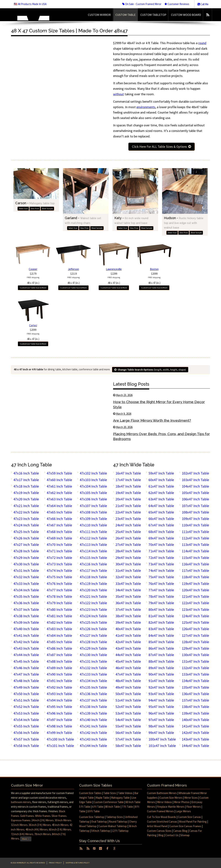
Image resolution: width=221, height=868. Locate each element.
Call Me (203, 4)
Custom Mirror (99, 15)
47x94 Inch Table (59, 700)
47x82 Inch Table (59, 622)
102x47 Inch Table (195, 473)
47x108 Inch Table (93, 512)
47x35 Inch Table (26, 596)
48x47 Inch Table (128, 681)
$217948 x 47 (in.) (33, 278)
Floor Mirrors (194, 807)
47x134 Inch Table (93, 681)
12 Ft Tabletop (120, 831)
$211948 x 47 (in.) (73, 278)
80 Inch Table (113, 807)
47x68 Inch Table (59, 532)
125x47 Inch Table (195, 622)
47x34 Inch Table (26, 590)
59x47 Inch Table (161, 473)
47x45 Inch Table (26, 661)
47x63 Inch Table (59, 499)
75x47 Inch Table (161, 577)
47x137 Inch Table (93, 700)
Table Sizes (110, 793)
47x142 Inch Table (93, 733)
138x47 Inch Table (195, 707)
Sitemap (185, 835)
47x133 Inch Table (93, 674)
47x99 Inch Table (59, 733)
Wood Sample (47, 209)
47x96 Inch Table (59, 713)
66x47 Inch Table (161, 519)
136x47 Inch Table (195, 694)
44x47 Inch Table (128, 655)
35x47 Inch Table (128, 596)
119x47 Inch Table (195, 584)
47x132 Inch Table (93, 668)
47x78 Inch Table (59, 596)
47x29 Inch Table (26, 558)
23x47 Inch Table (128, 519)
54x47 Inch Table (128, 720)
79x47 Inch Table (161, 603)
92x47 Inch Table (161, 687)
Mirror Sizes (191, 798)
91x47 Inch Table (161, 681)
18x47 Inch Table (128, 486)
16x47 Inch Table (128, 473)
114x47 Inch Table (195, 551)
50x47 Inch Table (128, 694)
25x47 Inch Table (128, 532)
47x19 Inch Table (26, 493)
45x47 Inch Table (128, 661)
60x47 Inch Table (161, 480)
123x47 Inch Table (195, 610)
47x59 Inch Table (59, 473)
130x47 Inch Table (195, 655)
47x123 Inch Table (93, 610)
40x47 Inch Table (128, 629)
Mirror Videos (164, 802)
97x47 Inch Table (161, 720)
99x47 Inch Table (161, 733)
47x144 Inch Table (93, 746)
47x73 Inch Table (59, 564)
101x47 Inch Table (162, 746)
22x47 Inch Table (128, 512)
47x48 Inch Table (26, 681)
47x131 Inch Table (93, 661)
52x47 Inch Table (128, 707)
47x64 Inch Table (59, 506)
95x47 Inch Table (161, 707)
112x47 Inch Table (195, 538)
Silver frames (59, 816)
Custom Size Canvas (189, 817)
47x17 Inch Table (26, 480)
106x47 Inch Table (195, 499)
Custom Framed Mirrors (160, 811)
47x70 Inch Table (59, 545)
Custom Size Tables (90, 793)
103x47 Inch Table (195, 480)
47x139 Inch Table (93, 713)
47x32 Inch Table (26, 577)
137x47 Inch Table (195, 700)
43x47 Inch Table (128, 648)
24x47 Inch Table (128, 525)
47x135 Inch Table (93, 687)
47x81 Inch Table (59, 616)
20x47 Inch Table (128, 499)
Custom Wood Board (186, 15)
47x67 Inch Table (59, 525)
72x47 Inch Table (161, 558)
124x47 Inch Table (195, 616)
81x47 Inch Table (161, 616)
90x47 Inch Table (161, 674)
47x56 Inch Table (26, 733)
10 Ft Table (93, 811)
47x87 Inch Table (59, 655)
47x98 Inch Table (59, 726)
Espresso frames (21, 820)
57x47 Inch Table (128, 739)
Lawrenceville (114, 269)
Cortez (33, 325)
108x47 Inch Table (195, 512)
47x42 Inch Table (26, 642)
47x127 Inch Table (93, 635)
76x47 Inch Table (161, 584)
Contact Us (172, 835)
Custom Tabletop (153, 15)
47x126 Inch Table (93, 629)
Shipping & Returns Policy (77, 863)
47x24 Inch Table (26, 525)
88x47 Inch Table (161, 661)
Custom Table (126, 15)
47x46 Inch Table (26, 668)
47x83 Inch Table (59, 629)
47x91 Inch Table (59, 681)
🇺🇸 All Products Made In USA (30, 4)
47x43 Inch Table (26, 648)
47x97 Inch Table (59, 720)
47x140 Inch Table (93, 720)
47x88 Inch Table (59, 661)
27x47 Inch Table (128, 545)
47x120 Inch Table (93, 590)
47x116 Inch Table (93, 564)
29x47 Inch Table (128, 558)
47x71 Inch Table (59, 551)
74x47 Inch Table (161, 571)
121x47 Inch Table (195, 596)
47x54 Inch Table (26, 720)
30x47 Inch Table (128, 564)
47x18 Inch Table (26, 486)
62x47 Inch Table (161, 493)
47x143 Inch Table (93, 739)
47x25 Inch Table (26, 532)
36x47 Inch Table (128, 603)
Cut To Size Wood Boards (162, 817)
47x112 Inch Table (93, 538)
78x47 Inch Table (161, 596)
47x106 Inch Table (93, 499)
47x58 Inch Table (26, 746)
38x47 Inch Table (128, 616)
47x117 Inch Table (93, 571)
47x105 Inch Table (93, 493)
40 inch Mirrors (60, 825)
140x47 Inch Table (195, 720)
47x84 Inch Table (59, 635)
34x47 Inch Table (128, 590)
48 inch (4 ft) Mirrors (37, 829)
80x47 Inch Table (161, 610)
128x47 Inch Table (195, 642)
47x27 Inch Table (26, 545)
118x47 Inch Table (195, 577)
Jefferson (73, 269)
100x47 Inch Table (162, 739)
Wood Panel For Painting (193, 822)
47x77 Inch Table (59, 590)
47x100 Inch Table (60, 739)
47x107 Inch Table (93, 506)
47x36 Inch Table (26, 603)
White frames (43, 816)
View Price (35, 209)
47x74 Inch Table (59, 571)
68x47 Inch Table (161, 532)
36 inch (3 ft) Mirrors (40, 825)
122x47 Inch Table (195, 603)
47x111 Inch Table (93, 532)
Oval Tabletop (99, 822)
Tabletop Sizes (115, 817)
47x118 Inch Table (93, 577)
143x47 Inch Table (195, 739)
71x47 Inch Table (161, 551)
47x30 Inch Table (26, 564)
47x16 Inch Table (26, 473)
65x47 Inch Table (161, 512)
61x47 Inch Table (161, 486)
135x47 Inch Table (195, 687)
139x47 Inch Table (195, 713)
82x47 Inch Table (161, 622)
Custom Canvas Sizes (159, 831)
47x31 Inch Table (26, 571)
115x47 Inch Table (195, 558)
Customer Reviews (177, 4)
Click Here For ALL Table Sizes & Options (162, 147)
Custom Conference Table (109, 802)
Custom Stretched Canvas (162, 822)
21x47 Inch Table (128, 506)
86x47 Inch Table (161, 648)
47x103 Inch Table (93, 480)
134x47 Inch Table (195, 681)
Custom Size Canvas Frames (185, 826)
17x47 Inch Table (128, 480)
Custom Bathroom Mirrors (162, 793)
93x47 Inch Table (161, 694)
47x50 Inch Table (26, 694)
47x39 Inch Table (26, 622)
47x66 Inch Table (59, 519)
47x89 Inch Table (59, 668)
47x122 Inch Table (93, 603)
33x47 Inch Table (128, 584)
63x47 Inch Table (161, 499)
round (202, 43)
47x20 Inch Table (26, 499)
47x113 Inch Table (93, 545)
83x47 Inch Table (161, 629)
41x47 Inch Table (128, 635)
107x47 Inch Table (195, 506)
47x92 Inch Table (59, 687)
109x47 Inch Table (195, 519)
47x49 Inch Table (26, 687)
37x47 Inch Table (128, 610)
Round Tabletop (118, 822)
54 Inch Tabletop (101, 831)
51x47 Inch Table (128, 700)
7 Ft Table (127, 807)
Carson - (35, 203)
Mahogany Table (120, 798)
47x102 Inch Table (93, 473)
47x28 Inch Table (26, 551)
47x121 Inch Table (93, 596)
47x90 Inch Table (59, 674)
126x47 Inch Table (195, 629)
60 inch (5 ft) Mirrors (60, 829)
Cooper (33, 269)
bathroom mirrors (21, 802)
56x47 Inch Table (128, 733)
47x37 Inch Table (26, 610)
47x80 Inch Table (59, 610)
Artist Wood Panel (157, 826)
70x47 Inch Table (161, 545)
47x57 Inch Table (26, 739)
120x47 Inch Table (195, 590)
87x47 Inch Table (161, 655)
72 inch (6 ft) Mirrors (22, 834)
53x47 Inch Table (128, 713)
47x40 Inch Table (26, 629)
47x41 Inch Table (26, 635)
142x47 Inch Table (195, 733)
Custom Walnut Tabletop (113, 826)
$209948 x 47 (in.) (154, 278)
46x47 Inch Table (128, 668)
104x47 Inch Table (195, 486)
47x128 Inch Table (93, 642)
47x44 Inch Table (26, 655)
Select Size (23, 209)
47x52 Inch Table (26, 707)
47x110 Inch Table (93, 525)
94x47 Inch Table (161, 700)
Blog (161, 835)
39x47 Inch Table (128, 622)
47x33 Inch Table (26, 584)
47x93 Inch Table (59, 694)
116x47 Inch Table (195, 564)
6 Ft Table (98, 807)
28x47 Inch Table (128, 551)
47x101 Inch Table (60, 746)
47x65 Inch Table (59, 512)
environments (146, 107)
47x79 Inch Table (59, 603)
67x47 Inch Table (161, 525)
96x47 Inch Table (161, 713)
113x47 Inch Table (195, 545)
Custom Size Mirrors (171, 798)
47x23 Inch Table (26, 519)
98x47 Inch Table (161, 726)
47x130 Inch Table (93, 655)
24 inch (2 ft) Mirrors (42, 820)
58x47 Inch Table (128, 746)
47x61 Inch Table (59, 486)
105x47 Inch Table (195, 493)
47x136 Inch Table (93, 694)
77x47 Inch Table (161, 590)
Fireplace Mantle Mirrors (171, 807)
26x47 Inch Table (128, 538)
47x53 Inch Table (26, 713)
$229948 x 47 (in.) (114, 278)
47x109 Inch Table (93, 519)
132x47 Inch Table (195, 668)
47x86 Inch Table (59, 648)
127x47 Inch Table (195, 635)
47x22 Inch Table (26, 512)
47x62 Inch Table (59, 493)
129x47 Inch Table (195, 648)
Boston (154, 269)
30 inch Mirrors (63, 820)
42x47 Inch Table (128, 642)
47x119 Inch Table (93, 584)
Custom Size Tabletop (92, 817)
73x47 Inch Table (161, 564)
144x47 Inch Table (195, 746)
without (118, 94)
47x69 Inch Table (59, 538)
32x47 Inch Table (128, 577)
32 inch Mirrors (19, 825)
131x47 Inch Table (195, 661)
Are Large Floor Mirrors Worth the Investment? (152, 420)
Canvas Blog (180, 831)
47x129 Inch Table (93, 648)
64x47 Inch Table (161, 506)
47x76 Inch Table (59, 584)
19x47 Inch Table (128, 493)
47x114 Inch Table (93, 551)
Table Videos (125, 793)
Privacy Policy (55, 863)
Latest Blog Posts (131, 384)
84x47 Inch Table (161, 635)
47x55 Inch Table (26, 726)
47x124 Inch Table (93, 616)
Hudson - (184, 222)
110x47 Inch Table (195, 525)
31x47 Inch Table (128, 571)
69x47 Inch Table (161, 538)
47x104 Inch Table (93, 486)
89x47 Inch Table (161, 668)
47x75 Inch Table (59, 577)
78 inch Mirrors (43, 834)
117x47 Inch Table (195, 571)
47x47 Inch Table (26, 674)
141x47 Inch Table (195, 726)
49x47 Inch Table (128, 687)
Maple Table (102, 798)
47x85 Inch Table (59, 642)
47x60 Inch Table (59, 480)
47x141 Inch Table (93, 726)
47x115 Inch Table (93, 558)
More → (26, 839)
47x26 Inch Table (26, 538)
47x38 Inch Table (26, 616)
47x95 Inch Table (59, 707)
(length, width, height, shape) (150, 370)
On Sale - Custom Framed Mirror (142, 4)
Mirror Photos (182, 802)
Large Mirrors (183, 811)
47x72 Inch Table (59, 558)
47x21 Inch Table (26, 506)
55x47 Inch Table (128, 726)
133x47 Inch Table (195, 674)
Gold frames (27, 816)
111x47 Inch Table (195, 532)
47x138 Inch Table (93, 707)
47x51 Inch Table (26, 700)
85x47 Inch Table (161, 642)
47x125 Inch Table (93, 622)
